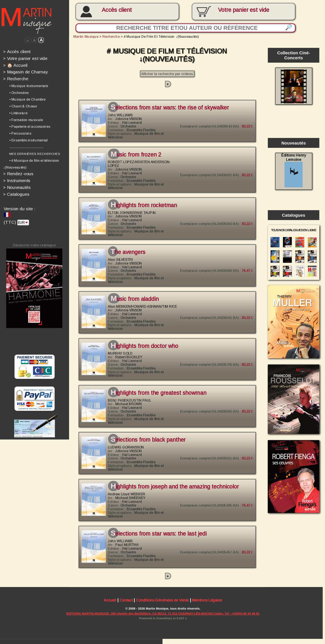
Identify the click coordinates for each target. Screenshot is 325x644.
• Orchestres (19, 93)
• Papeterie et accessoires (30, 126)
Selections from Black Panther (148, 440)
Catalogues (16, 194)
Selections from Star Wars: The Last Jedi (159, 534)
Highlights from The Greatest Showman (159, 393)
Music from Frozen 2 (136, 155)
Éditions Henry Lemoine (294, 170)
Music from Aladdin (135, 299)
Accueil (110, 601)
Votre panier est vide (25, 58)
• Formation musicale (26, 120)
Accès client (117, 10)
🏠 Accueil (15, 65)
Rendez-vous (18, 174)
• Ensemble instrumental (29, 140)
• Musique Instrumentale (29, 86)
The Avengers (128, 252)
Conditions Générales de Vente (162, 601)
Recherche (16, 79)
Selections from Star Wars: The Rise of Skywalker (170, 108)
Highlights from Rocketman (144, 205)
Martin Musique (86, 36)
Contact (126, 601)
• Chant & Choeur (23, 106)
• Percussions (20, 133)
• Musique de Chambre (28, 99)
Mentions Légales (207, 601)
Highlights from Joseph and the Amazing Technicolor (175, 487)
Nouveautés (17, 187)
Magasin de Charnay (25, 72)
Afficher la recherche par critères (167, 74)
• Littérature (18, 113)
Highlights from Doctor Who (144, 346)
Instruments (17, 181)
